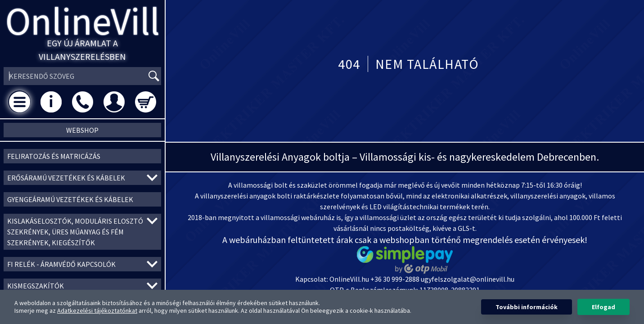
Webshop (82, 130)
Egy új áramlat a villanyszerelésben (82, 50)
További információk (527, 307)
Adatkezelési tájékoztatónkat (97, 310)
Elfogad (603, 307)
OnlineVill (83, 21)
